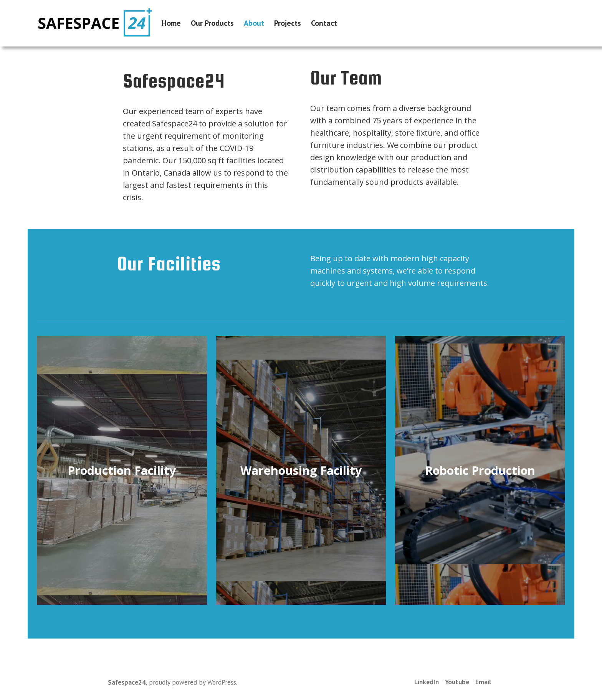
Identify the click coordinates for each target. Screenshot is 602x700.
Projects (288, 23)
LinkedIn (427, 682)
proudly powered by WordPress (193, 682)
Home (171, 23)
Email (483, 682)
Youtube (457, 682)
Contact (324, 23)
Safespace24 (127, 682)
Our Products (212, 23)
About (254, 23)
